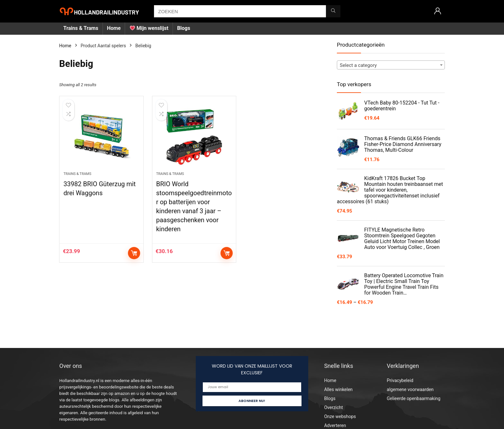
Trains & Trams (81, 28)
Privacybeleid (400, 380)
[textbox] (391, 65)
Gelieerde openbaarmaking (414, 398)
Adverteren (335, 425)
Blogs (184, 28)
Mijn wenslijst (149, 28)
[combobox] (391, 65)
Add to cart (134, 253)
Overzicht (333, 407)
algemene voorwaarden (410, 389)
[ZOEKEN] (333, 11)
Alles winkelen (338, 389)
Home (114, 28)
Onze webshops (340, 416)
